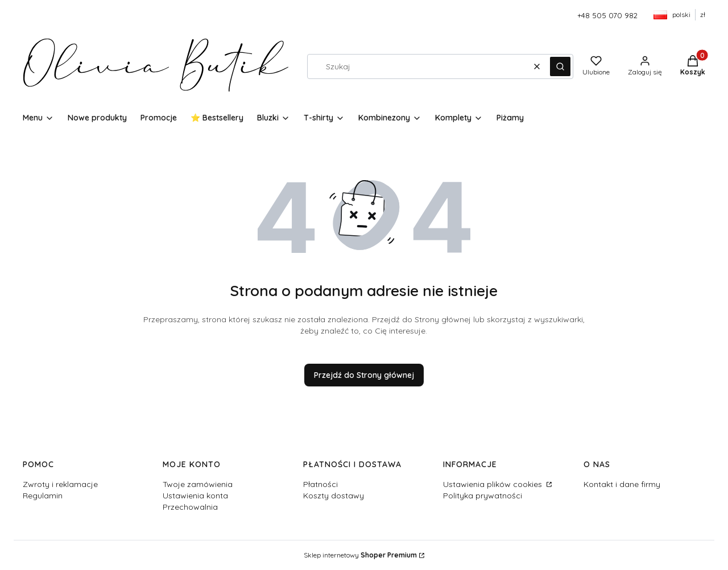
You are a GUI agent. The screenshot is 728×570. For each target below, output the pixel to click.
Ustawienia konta (195, 496)
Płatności (320, 484)
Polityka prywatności (483, 496)
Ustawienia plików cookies (494, 484)
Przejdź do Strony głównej (364, 375)
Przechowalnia (190, 507)
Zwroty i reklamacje (60, 484)
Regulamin (43, 496)
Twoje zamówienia (198, 484)
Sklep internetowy (360, 555)
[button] (560, 66)
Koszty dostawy (334, 496)
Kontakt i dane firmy (622, 484)
